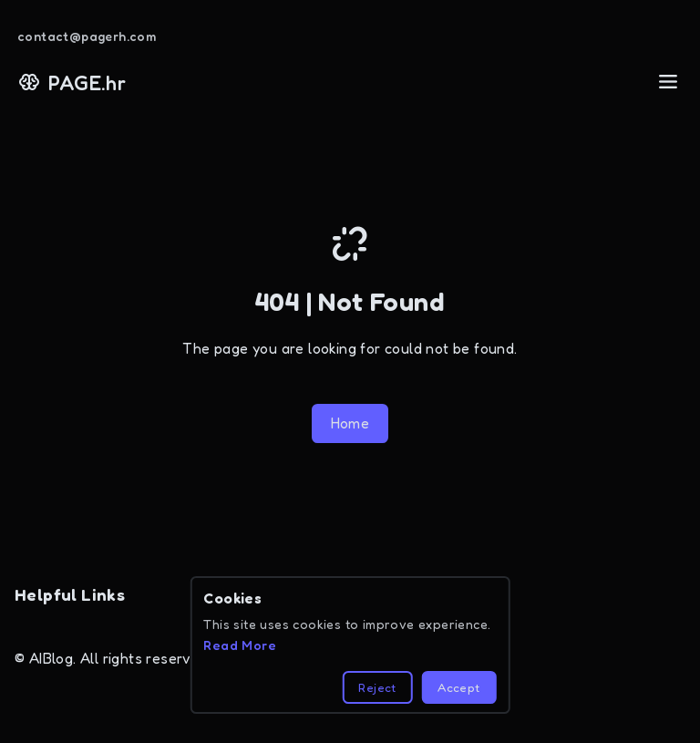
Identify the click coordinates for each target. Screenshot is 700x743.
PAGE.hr (72, 83)
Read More (240, 645)
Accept (458, 687)
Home (350, 423)
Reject (377, 687)
